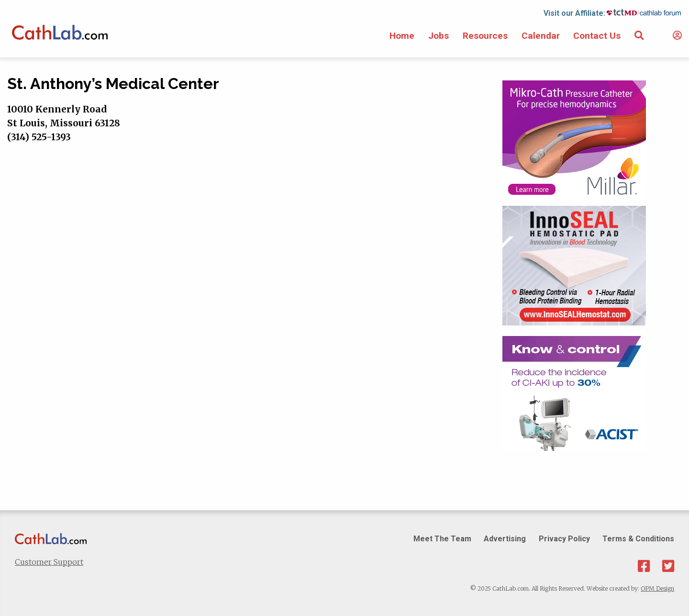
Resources (485, 36)
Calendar (541, 36)
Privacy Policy (564, 539)
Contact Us (597, 36)
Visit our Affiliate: (574, 13)
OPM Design (657, 588)
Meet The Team (442, 539)
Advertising (505, 539)
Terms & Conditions (638, 539)
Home (402, 36)
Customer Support (49, 562)
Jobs (439, 36)
